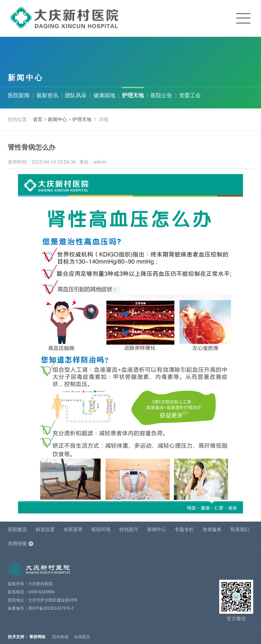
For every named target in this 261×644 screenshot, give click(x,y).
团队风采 (76, 95)
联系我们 (240, 529)
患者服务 (212, 529)
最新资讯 (47, 95)
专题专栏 (184, 529)
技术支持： (18, 637)
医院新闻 (19, 95)
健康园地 (104, 95)
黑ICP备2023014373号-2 (51, 608)
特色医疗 (129, 529)
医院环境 (101, 529)
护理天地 (133, 95)
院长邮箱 (60, 637)
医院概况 (17, 529)
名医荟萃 (73, 529)
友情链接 (17, 543)
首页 (38, 119)
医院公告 (161, 95)
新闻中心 (58, 119)
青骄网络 (37, 637)
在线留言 (82, 637)
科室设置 (45, 529)
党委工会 (190, 95)
